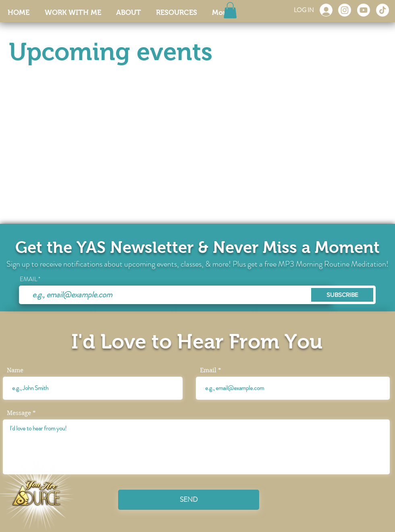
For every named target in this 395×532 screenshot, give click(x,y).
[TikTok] (383, 10)
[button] (230, 10)
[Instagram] (345, 10)
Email (208, 370)
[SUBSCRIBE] (342, 295)
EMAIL (28, 279)
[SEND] (189, 500)
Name (15, 370)
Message (19, 413)
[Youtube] (364, 10)
